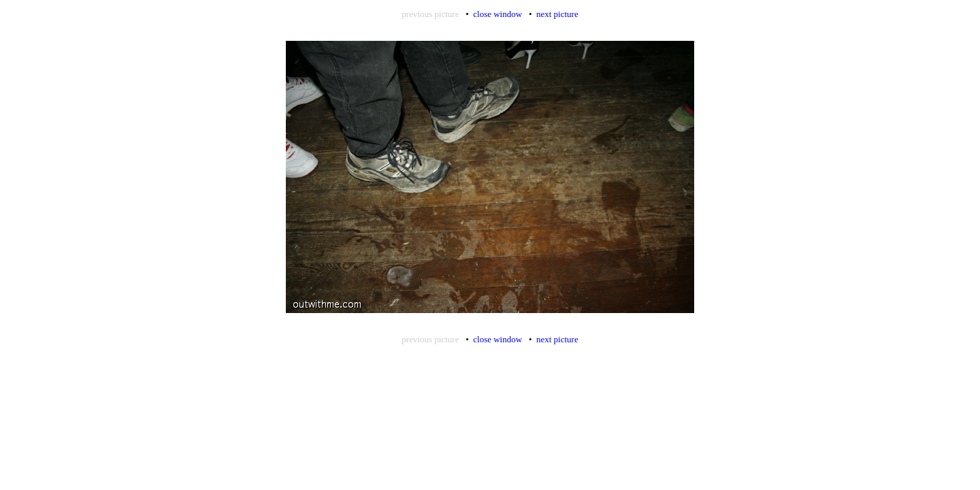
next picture (557, 14)
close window (497, 14)
